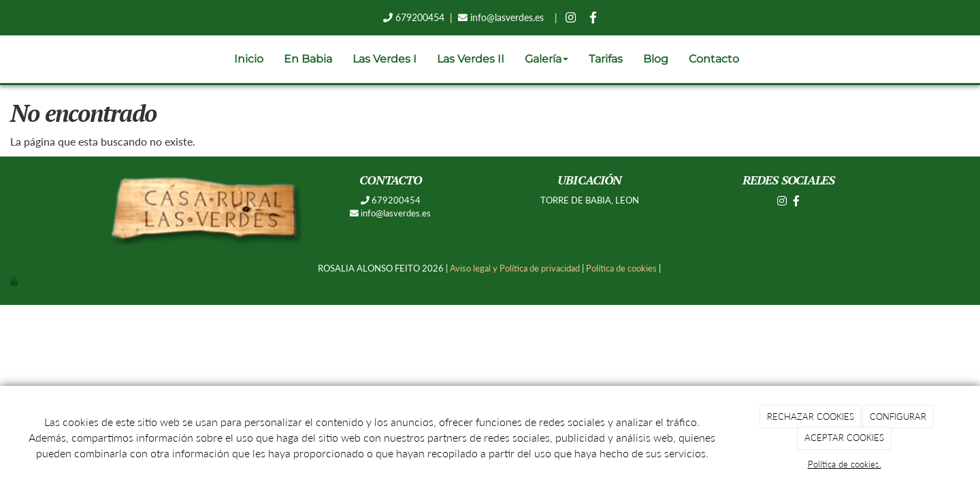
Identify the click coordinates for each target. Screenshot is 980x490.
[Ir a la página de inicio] (7, 59)
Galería (546, 59)
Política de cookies (621, 268)
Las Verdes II (471, 59)
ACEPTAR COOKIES (844, 438)
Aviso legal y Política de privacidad (515, 268)
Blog (656, 59)
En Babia (308, 59)
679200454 (419, 17)
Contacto (714, 59)
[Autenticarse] (15, 281)
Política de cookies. (845, 464)
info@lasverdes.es (507, 17)
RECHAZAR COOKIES (811, 416)
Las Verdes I (385, 59)
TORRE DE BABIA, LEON (590, 200)
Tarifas (606, 59)
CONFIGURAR (898, 416)
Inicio (249, 59)
